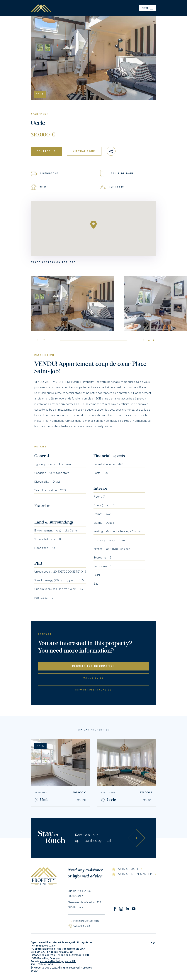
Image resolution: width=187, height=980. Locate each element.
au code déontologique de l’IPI (58, 961)
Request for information (93, 666)
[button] (153, 340)
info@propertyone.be (94, 690)
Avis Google (129, 869)
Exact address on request (53, 262)
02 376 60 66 (93, 678)
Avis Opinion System (135, 874)
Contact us (46, 151)
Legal (153, 943)
